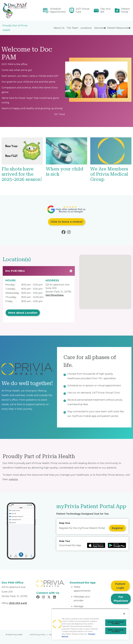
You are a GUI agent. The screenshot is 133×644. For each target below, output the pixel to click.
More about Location (23, 313)
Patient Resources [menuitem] (118, 28)
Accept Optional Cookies (116, 623)
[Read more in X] (49, 597)
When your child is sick (65, 172)
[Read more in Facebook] (64, 233)
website (13, 479)
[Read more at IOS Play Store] (96, 545)
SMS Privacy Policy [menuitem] (38, 635)
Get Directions (54, 295)
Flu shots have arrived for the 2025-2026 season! (22, 174)
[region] (90, 624)
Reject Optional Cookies (116, 631)
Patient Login (120, 586)
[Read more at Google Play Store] (117, 545)
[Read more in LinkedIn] (55, 597)
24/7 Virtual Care (83, 10)
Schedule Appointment (58, 10)
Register (117, 528)
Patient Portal (125, 10)
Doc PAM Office (15, 271)
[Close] (124, 614)
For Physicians (121, 599)
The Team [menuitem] (72, 28)
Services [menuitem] (99, 28)
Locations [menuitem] (86, 28)
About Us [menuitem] (59, 28)
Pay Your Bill (106, 10)
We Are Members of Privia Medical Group (109, 174)
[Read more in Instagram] (69, 233)
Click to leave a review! (66, 222)
